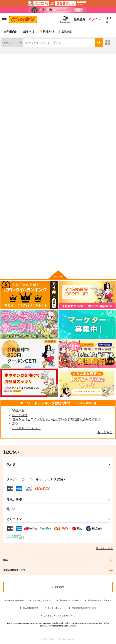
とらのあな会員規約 (42, 600)
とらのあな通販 (10, 57)
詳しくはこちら (104, 548)
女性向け (65, 32)
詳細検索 (108, 43)
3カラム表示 (95, 138)
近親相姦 (18, 411)
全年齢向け (11, 32)
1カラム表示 (110, 138)
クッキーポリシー (55, 608)
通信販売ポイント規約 (69, 600)
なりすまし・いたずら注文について (59, 616)
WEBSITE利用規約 (16, 600)
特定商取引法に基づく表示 (84, 608)
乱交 (15, 424)
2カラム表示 (103, 138)
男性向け (47, 32)
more (74, 626)
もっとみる (105, 432)
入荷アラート (12, 63)
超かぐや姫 (20, 415)
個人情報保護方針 (31, 608)
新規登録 (80, 19)
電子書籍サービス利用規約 (100, 600)
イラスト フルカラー (26, 428)
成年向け (29, 32)
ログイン (94, 19)
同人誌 (26, 57)
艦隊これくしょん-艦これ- (51, 72)
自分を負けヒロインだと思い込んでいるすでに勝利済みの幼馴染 (56, 419)
